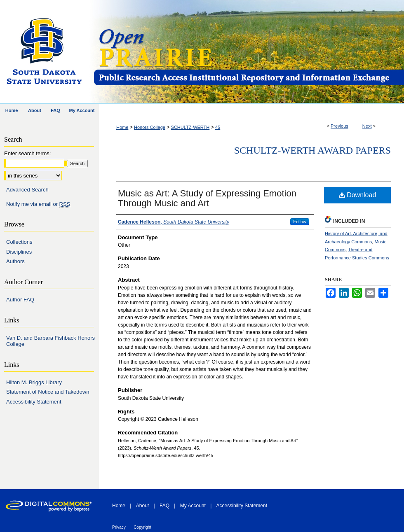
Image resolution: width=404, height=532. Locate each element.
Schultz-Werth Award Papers (312, 150)
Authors (15, 261)
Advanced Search (27, 190)
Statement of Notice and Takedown (48, 392)
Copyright (142, 527)
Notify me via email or (38, 204)
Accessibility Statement (34, 402)
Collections (19, 242)
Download (358, 195)
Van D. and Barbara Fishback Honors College (50, 341)
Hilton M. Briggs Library (34, 382)
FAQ (164, 506)
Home (122, 127)
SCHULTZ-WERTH (190, 127)
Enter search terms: (27, 153)
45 (218, 127)
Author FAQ (20, 300)
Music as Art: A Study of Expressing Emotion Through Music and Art (207, 198)
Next (367, 126)
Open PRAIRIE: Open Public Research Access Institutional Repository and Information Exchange (248, 52)
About (142, 506)
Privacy (119, 527)
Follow (300, 222)
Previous (339, 126)
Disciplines (19, 252)
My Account (193, 506)
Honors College (150, 127)
